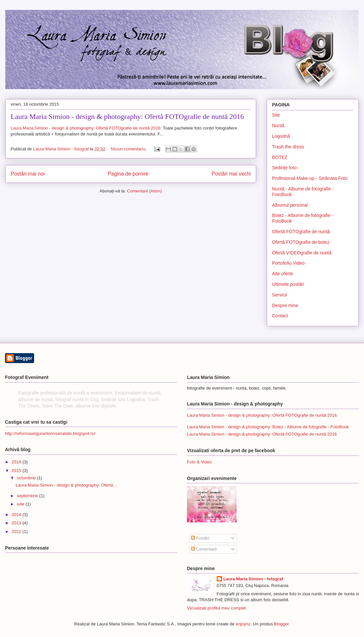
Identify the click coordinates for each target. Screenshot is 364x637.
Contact (280, 316)
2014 (17, 515)
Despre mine (285, 305)
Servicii (279, 295)
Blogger (281, 624)
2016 (17, 462)
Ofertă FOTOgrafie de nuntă (301, 232)
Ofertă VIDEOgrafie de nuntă (302, 253)
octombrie (27, 478)
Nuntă (278, 126)
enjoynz (243, 624)
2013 (17, 523)
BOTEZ (280, 157)
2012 (17, 531)
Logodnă (281, 136)
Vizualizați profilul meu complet (216, 608)
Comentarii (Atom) (144, 191)
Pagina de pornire (128, 174)
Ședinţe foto (284, 168)
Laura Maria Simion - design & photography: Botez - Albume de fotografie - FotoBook (268, 427)
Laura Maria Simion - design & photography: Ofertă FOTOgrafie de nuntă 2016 (127, 116)
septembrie (28, 496)
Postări (200, 538)
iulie (21, 504)
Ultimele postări (288, 284)
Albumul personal (290, 205)
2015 (17, 471)
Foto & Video (199, 462)
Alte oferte (283, 274)
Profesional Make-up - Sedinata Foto (310, 178)
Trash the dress (288, 147)
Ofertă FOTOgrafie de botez (301, 242)
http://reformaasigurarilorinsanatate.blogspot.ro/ (50, 433)
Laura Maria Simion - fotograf (253, 579)
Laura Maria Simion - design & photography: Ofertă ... (67, 485)
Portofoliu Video (288, 263)
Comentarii (204, 549)
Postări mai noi (28, 174)
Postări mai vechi (231, 174)
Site (276, 115)
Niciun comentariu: (129, 149)
